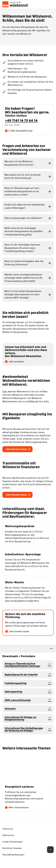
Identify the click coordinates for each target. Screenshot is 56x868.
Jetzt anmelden (15, 362)
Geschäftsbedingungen (13, 855)
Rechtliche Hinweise (12, 848)
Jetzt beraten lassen (17, 631)
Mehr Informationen (17, 808)
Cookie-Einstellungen (13, 842)
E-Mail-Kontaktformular (19, 131)
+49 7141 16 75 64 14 (21, 121)
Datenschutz (8, 835)
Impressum (8, 829)
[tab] (28, 649)
